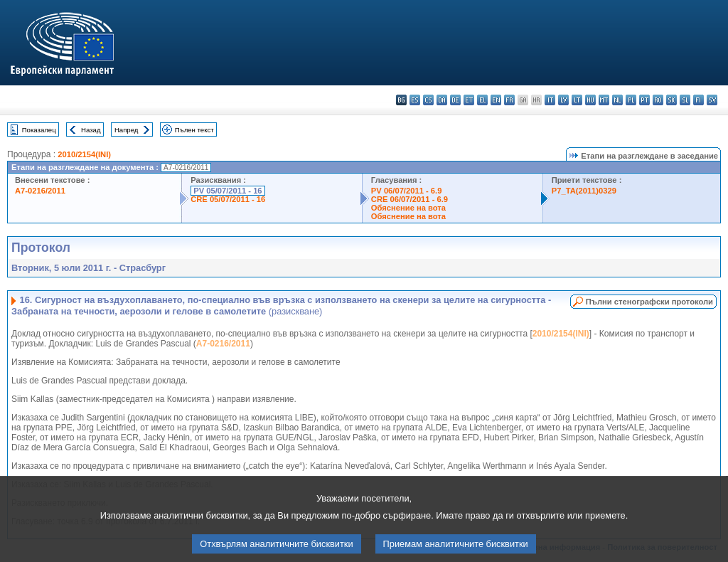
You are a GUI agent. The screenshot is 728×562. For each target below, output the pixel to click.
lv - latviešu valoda (563, 100)
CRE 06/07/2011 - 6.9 (409, 199)
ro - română (658, 100)
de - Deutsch (455, 100)
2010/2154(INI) (84, 154)
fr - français (509, 100)
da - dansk (442, 100)
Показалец (39, 130)
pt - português (644, 100)
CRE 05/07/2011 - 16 (228, 199)
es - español (415, 100)
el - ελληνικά (482, 100)
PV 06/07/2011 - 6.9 (407, 191)
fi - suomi (698, 100)
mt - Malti (604, 100)
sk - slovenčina (671, 100)
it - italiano (550, 100)
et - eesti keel (469, 100)
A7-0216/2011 (40, 191)
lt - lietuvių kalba (577, 100)
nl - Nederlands (617, 100)
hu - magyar (590, 100)
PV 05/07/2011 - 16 (227, 191)
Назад (91, 130)
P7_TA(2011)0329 (584, 191)
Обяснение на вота (408, 208)
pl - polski (631, 100)
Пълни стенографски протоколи (649, 302)
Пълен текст (194, 130)
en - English (496, 100)
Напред (127, 130)
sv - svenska (712, 100)
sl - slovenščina (685, 100)
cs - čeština (428, 100)
